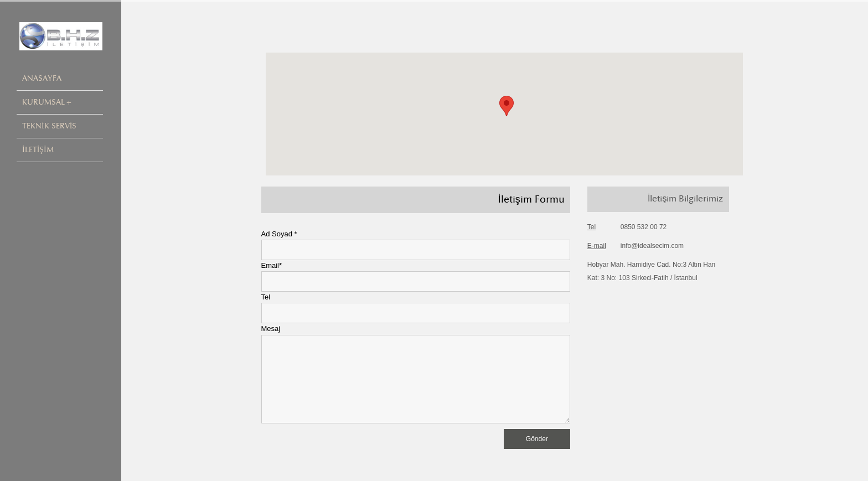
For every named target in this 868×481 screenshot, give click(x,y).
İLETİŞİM (38, 150)
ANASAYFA (42, 78)
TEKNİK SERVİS (49, 126)
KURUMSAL (43, 102)
